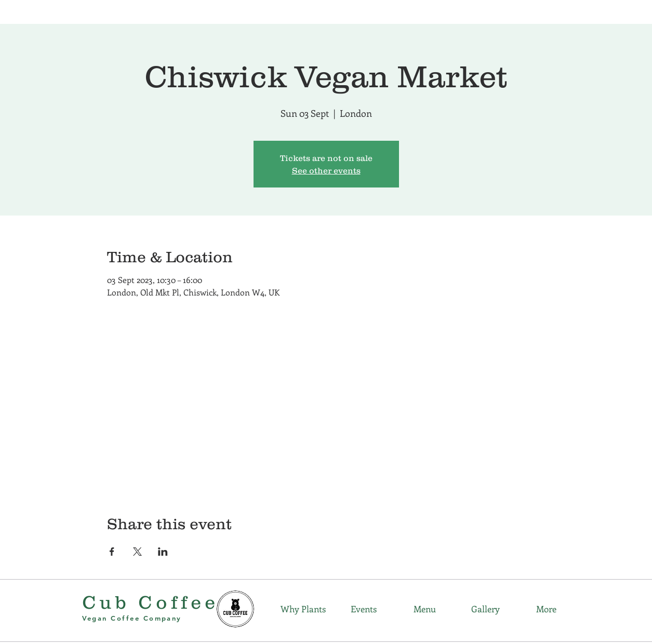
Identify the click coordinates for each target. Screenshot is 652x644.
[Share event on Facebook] (112, 552)
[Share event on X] (137, 552)
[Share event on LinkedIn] (163, 552)
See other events (326, 170)
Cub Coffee (151, 602)
